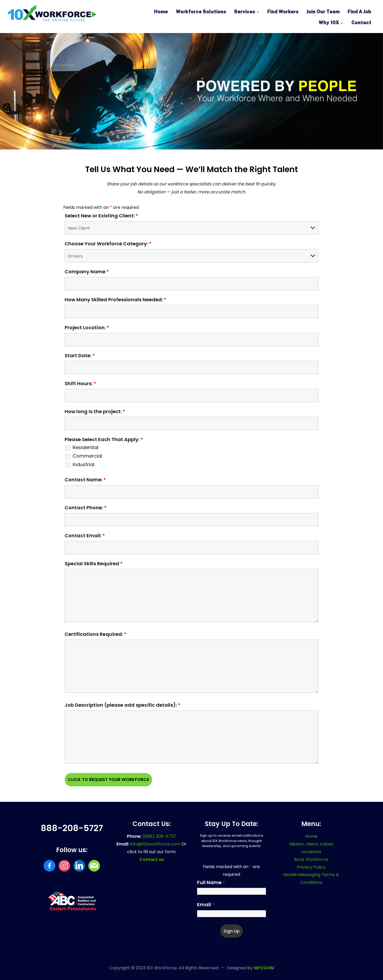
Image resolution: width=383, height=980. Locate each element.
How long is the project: (95, 412)
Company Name (87, 272)
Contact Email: (85, 536)
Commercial (87, 456)
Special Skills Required (94, 564)
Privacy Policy (311, 867)
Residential (86, 448)
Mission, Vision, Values (311, 844)
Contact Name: (85, 480)
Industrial (84, 465)
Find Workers (283, 12)
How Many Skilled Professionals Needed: (115, 300)
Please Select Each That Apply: (104, 440)
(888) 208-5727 (159, 836)
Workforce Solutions (201, 12)
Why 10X (329, 23)
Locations (311, 852)
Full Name (211, 883)
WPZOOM (264, 968)
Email (206, 905)
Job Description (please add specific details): (122, 705)
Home (161, 12)
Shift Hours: (80, 384)
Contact (361, 23)
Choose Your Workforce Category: (108, 244)
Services (245, 12)
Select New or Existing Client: (101, 216)
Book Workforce (311, 859)
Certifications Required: (95, 634)
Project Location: (87, 328)
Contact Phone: (86, 508)
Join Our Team (323, 12)
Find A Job (359, 12)
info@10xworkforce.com (156, 844)
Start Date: (80, 356)
